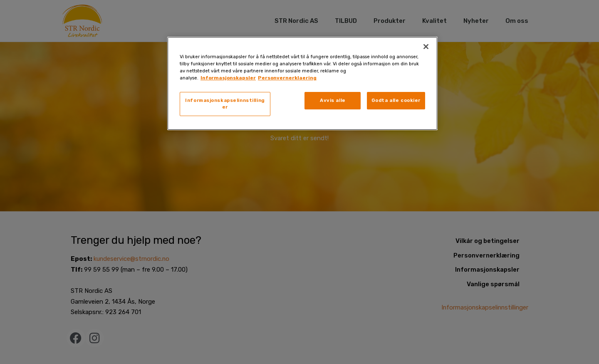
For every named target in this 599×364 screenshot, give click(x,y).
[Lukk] (426, 47)
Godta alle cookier (396, 100)
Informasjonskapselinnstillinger (225, 104)
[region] (302, 83)
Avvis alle (333, 100)
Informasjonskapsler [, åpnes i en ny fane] (228, 78)
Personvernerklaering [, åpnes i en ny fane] (287, 78)
